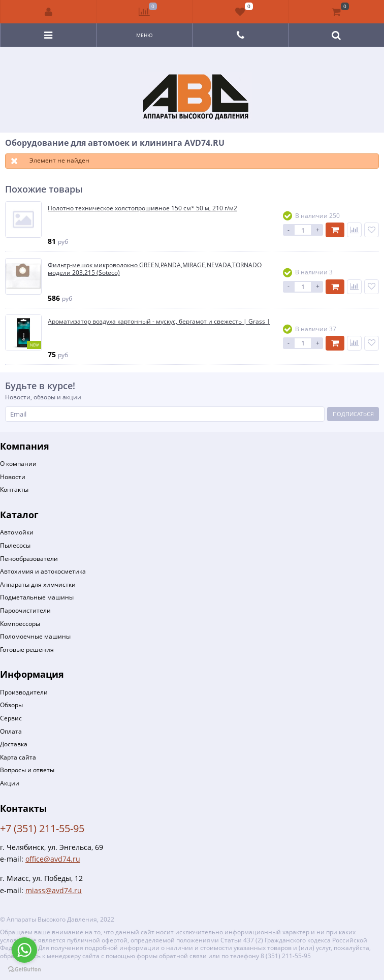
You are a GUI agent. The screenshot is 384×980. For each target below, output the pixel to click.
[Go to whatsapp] (24, 950)
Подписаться (353, 414)
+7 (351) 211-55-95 (42, 828)
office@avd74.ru (53, 859)
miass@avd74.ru (54, 890)
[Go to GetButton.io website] (24, 970)
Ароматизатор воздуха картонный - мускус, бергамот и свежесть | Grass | (159, 322)
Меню (145, 35)
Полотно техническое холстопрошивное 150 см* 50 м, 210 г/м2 (142, 208)
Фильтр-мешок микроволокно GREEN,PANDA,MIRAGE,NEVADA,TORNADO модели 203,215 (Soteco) (155, 269)
